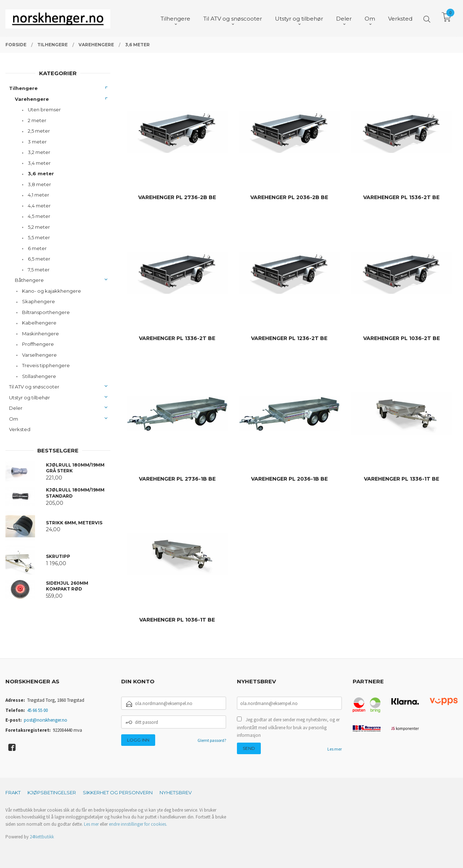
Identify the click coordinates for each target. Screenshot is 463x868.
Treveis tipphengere (46, 365)
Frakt (13, 792)
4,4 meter (39, 206)
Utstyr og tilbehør (29, 398)
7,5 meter (39, 270)
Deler (16, 408)
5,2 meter (39, 227)
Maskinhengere (41, 334)
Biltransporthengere (46, 312)
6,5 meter (39, 259)
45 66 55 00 (37, 710)
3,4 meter (39, 163)
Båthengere (29, 280)
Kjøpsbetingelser (52, 792)
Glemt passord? (212, 740)
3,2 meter (39, 152)
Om (14, 419)
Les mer (335, 749)
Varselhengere (39, 355)
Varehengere (32, 99)
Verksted (20, 429)
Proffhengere (38, 344)
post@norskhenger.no (46, 720)
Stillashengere (39, 376)
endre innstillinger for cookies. (138, 824)
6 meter (37, 248)
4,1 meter (39, 195)
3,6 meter (41, 173)
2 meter (37, 120)
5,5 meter (39, 237)
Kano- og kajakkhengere (52, 291)
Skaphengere (39, 301)
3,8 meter (39, 184)
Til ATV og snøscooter (34, 387)
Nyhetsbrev (176, 792)
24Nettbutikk (42, 837)
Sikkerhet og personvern (118, 792)
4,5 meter (39, 216)
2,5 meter (39, 131)
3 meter (37, 142)
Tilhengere (23, 88)
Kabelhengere (39, 323)
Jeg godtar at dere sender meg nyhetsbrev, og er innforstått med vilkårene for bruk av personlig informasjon (288, 727)
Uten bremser (44, 109)
